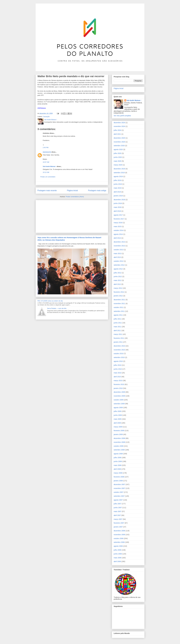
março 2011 (118, 334)
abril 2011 (117, 331)
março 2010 (118, 381)
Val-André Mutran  (50, 166)
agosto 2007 (118, 500)
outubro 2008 (119, 446)
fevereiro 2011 (119, 338)
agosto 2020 (118, 149)
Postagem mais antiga (97, 190)
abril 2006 (117, 561)
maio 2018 (118, 207)
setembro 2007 (119, 496)
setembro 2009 (119, 404)
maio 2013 (118, 253)
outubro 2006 (119, 538)
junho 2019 (118, 184)
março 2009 (118, 427)
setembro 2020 (119, 146)
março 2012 (118, 288)
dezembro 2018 (119, 200)
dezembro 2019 (119, 169)
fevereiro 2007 (119, 523)
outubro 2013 (119, 250)
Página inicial (72, 190)
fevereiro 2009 (119, 431)
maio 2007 (118, 511)
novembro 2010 (119, 350)
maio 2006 (118, 558)
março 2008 (118, 473)
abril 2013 (117, 257)
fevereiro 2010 (119, 384)
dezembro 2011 (119, 300)
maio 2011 (118, 327)
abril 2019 (117, 192)
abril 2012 (117, 284)
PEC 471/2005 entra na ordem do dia (50, 301)
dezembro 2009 (119, 392)
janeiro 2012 (118, 296)
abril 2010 (117, 377)
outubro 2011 (119, 307)
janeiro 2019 (118, 196)
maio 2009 (118, 419)
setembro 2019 (119, 173)
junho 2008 (118, 461)
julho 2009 (118, 411)
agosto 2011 (118, 315)
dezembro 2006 (119, 531)
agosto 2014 (118, 234)
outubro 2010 (119, 354)
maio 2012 (118, 280)
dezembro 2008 (119, 438)
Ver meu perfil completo (122, 116)
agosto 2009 (118, 408)
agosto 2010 (118, 361)
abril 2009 (117, 423)
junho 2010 (118, 369)
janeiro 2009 (118, 434)
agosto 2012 (118, 269)
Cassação (46, 117)
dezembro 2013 (119, 242)
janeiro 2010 (118, 388)
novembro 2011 (119, 304)
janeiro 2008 (118, 481)
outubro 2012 (119, 261)
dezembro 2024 (119, 123)
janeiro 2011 (118, 342)
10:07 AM (46, 162)
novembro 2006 (119, 535)
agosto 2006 (118, 546)
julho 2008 (118, 458)
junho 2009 (118, 415)
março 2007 (118, 519)
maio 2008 (118, 465)
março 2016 (118, 223)
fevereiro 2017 (119, 219)
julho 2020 (118, 153)
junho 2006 (118, 554)
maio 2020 (118, 161)
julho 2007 (118, 504)
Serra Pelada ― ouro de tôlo (57, 308)
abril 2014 (117, 238)
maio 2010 (118, 373)
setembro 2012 (119, 265)
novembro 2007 (119, 488)
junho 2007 (118, 508)
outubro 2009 (119, 400)
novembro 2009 (119, 396)
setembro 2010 (119, 357)
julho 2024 (118, 130)
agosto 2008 (118, 454)
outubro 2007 (119, 492)
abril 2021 (117, 134)
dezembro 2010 (119, 346)
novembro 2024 (119, 126)
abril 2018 (117, 211)
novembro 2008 (119, 442)
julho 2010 (118, 365)
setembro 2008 (119, 450)
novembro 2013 (119, 246)
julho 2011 (118, 319)
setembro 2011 (119, 311)
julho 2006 (118, 550)
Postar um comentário (48, 177)
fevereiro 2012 (119, 292)
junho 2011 (118, 323)
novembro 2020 (119, 142)
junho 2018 (118, 203)
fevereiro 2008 (119, 477)
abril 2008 (117, 469)
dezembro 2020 (119, 138)
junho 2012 (118, 277)
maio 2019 (118, 188)
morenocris (47, 152)
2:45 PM (46, 148)
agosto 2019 (118, 176)
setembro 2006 (119, 542)
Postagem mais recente (47, 190)
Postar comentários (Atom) (75, 197)
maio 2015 (118, 226)
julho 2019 (118, 180)
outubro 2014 (119, 230)
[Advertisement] (55, 216)
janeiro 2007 (118, 527)
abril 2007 (117, 515)
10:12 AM (46, 172)
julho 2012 (118, 273)
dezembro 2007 (119, 484)
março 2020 (118, 165)
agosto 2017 (118, 215)
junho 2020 (118, 157)
